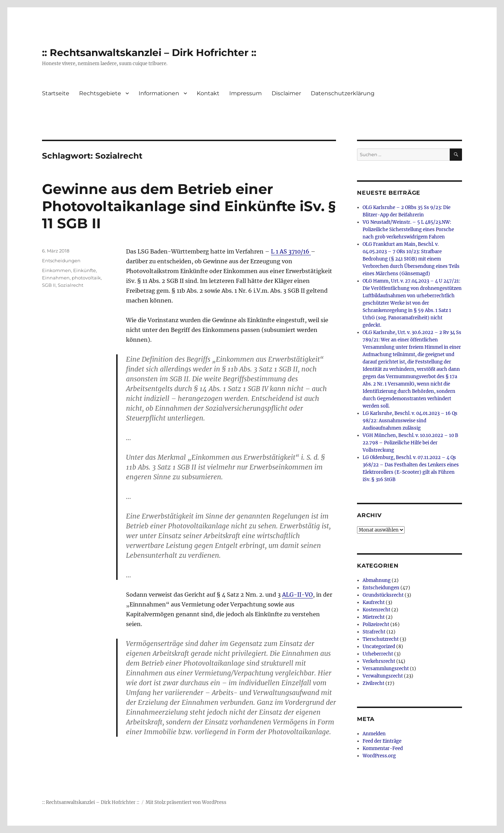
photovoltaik (86, 278)
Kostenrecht (376, 610)
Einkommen (57, 270)
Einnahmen (56, 278)
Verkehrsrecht (379, 661)
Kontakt (208, 93)
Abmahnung (377, 580)
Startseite (56, 93)
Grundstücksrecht (383, 595)
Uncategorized (379, 647)
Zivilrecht (373, 683)
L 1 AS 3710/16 (291, 251)
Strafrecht (374, 632)
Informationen (159, 93)
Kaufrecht (374, 602)
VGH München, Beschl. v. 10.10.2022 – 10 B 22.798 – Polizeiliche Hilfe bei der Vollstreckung (410, 443)
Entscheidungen (61, 261)
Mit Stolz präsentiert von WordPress (186, 802)
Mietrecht (374, 617)
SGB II (49, 285)
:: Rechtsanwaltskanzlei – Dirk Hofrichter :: (149, 53)
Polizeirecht (376, 624)
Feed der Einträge (382, 741)
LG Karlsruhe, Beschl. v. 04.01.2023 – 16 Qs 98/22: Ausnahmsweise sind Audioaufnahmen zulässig (410, 421)
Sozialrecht (71, 285)
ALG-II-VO (297, 595)
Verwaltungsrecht (383, 676)
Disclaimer (286, 93)
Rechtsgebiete (100, 93)
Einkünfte (85, 270)
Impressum (246, 93)
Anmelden (374, 734)
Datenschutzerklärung (343, 93)
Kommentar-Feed (383, 748)
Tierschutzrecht (381, 639)
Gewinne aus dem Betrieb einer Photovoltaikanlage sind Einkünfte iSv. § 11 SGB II (189, 206)
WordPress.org (379, 756)
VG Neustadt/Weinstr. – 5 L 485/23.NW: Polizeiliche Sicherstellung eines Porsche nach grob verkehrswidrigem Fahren (408, 230)
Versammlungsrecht (386, 669)
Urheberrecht (378, 654)
